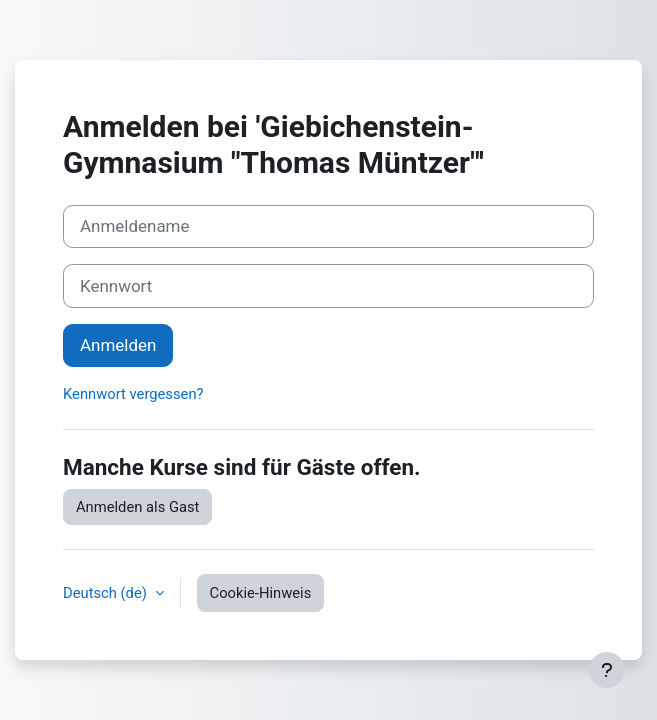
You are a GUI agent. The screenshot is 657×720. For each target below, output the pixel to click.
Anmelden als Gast (137, 507)
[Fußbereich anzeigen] (607, 670)
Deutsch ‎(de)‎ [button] (107, 593)
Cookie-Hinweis (261, 593)
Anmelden (118, 345)
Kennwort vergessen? (133, 394)
